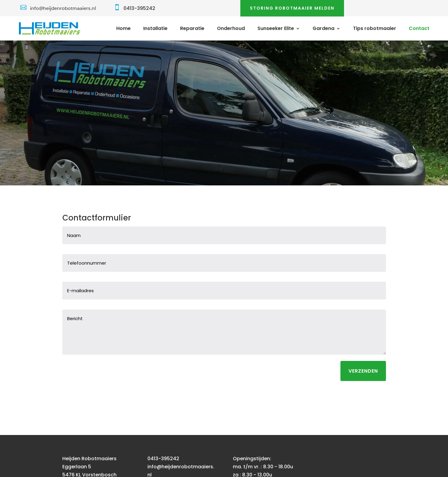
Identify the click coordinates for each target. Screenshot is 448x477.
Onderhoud (231, 29)
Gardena (323, 29)
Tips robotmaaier (375, 29)
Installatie (155, 29)
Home (123, 29)
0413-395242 (139, 8)
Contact (419, 29)
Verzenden (363, 371)
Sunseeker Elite (276, 29)
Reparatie (192, 29)
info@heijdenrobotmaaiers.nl (63, 8)
